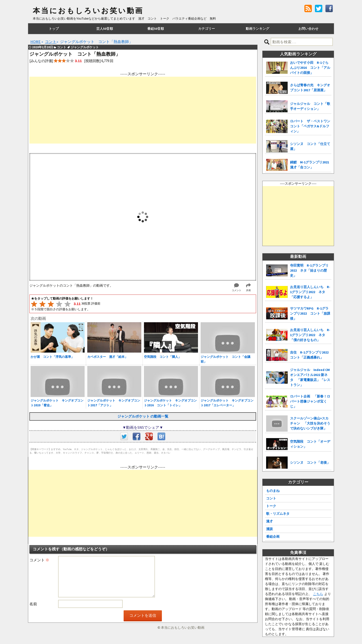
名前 (33, 604)
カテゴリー (207, 29)
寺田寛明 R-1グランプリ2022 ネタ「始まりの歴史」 (309, 270)
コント (271, 498)
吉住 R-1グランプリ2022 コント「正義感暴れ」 (311, 355)
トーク (271, 506)
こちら (318, 594)
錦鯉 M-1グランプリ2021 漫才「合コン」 (311, 165)
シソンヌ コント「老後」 (310, 462)
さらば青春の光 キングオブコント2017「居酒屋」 (310, 88)
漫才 (269, 521)
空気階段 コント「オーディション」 (310, 444)
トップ (54, 29)
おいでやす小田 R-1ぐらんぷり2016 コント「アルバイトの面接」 (310, 68)
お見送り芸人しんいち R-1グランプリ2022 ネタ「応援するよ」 (310, 292)
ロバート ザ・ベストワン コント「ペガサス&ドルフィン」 (311, 126)
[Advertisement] (143, 110)
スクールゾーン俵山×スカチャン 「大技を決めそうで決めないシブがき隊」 (310, 423)
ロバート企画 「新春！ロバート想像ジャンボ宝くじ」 (310, 401)
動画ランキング (258, 29)
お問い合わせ (308, 29)
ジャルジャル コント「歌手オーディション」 (310, 106)
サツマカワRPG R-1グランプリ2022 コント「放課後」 (310, 313)
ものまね (273, 491)
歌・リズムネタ (278, 514)
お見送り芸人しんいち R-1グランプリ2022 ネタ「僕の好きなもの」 (310, 335)
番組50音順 (156, 29)
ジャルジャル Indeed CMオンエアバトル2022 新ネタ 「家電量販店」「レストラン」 (310, 377)
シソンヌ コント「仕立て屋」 (310, 146)
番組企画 (273, 537)
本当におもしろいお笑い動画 (88, 11)
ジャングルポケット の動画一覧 (143, 416)
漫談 (269, 529)
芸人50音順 (105, 29)
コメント (39, 560)
